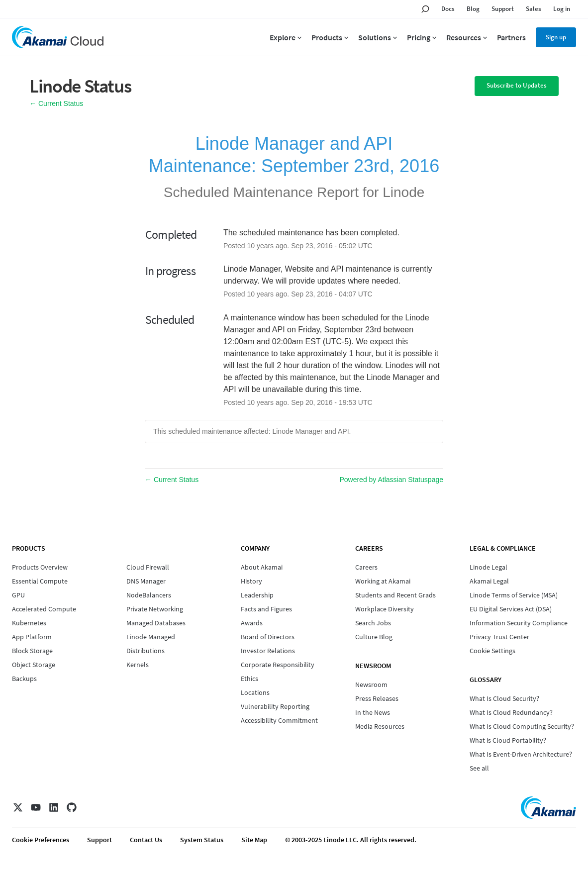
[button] (517, 86)
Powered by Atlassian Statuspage (391, 480)
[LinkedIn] (54, 807)
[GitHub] (72, 807)
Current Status (56, 103)
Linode (403, 192)
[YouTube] (36, 807)
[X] (18, 807)
